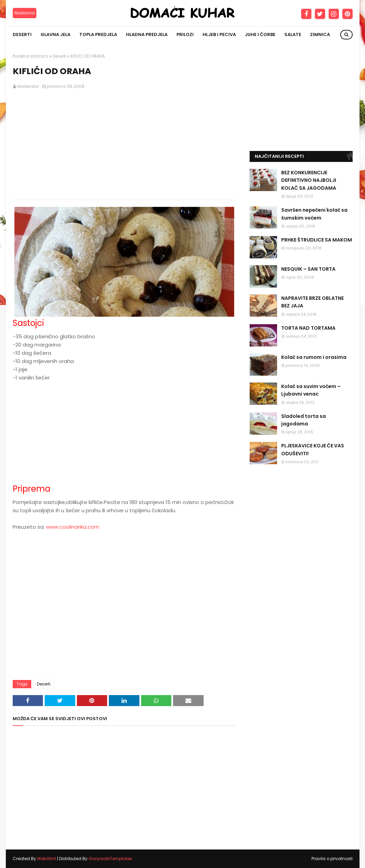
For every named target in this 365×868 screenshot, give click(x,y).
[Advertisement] (124, 145)
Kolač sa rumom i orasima (314, 357)
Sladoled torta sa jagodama (304, 420)
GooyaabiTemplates (110, 859)
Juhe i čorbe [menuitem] (260, 34)
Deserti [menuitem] (22, 34)
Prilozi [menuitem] (185, 34)
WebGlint (47, 859)
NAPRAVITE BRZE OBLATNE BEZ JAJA (312, 302)
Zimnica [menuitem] (320, 34)
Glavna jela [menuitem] (55, 34)
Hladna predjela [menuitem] (147, 34)
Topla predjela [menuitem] (98, 34)
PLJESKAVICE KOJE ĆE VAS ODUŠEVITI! (313, 449)
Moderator (28, 86)
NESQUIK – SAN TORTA (308, 269)
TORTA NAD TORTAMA (308, 328)
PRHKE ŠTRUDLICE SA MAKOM (317, 240)
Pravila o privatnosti (332, 859)
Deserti (59, 56)
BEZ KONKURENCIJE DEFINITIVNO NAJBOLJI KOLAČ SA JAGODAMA (309, 180)
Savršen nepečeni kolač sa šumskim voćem (314, 214)
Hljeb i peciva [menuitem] (219, 34)
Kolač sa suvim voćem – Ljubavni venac (311, 390)
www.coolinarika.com (73, 527)
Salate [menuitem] (293, 34)
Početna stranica (31, 56)
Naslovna (25, 13)
